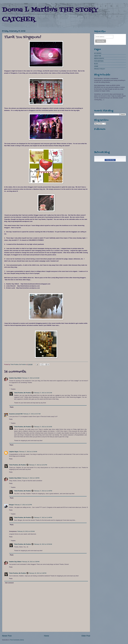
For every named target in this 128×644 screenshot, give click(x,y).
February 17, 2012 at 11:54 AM (28, 452)
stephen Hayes (14, 452)
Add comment (9, 583)
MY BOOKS (98, 53)
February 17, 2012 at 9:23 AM (31, 378)
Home (46, 636)
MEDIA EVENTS (99, 58)
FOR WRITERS (99, 61)
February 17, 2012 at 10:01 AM (43, 393)
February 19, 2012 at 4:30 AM (26, 531)
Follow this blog (110, 160)
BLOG (96, 64)
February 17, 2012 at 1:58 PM (31, 478)
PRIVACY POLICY (100, 69)
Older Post (86, 636)
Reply (11, 385)
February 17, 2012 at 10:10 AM (43, 427)
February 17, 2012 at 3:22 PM (23, 505)
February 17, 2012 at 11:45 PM (43, 491)
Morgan (12, 505)
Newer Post (7, 636)
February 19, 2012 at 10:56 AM (43, 544)
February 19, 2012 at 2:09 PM (31, 562)
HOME (96, 66)
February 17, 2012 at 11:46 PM (43, 517)
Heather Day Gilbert (15, 378)
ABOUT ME (98, 56)
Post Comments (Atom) (17, 640)
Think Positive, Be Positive (23, 393)
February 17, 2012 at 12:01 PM (38, 465)
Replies (13, 389)
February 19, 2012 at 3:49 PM (38, 573)
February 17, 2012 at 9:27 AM (32, 414)
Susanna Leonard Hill (16, 414)
